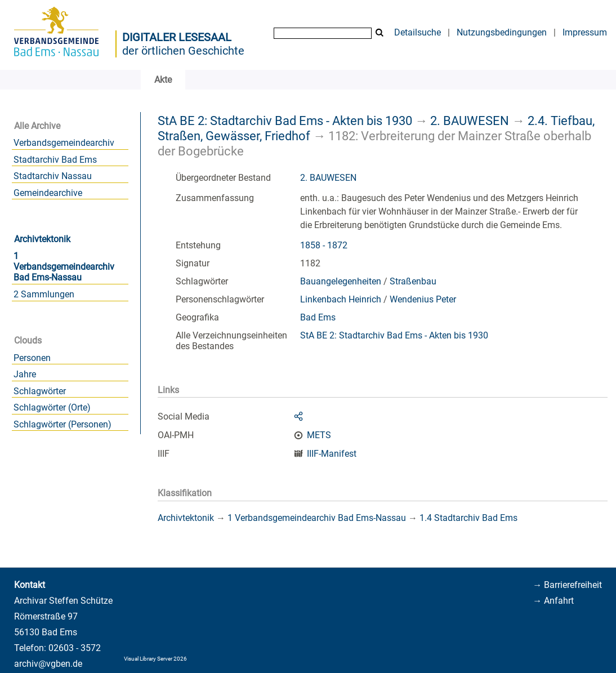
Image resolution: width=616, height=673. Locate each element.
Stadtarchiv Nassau (53, 176)
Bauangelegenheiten (341, 281)
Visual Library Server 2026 (155, 659)
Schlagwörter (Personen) (63, 424)
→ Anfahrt (553, 601)
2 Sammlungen (44, 294)
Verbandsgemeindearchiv (64, 143)
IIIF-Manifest (332, 454)
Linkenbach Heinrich (341, 299)
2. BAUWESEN (470, 121)
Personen (32, 358)
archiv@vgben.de (48, 664)
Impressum (585, 32)
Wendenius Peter (423, 299)
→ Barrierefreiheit (567, 585)
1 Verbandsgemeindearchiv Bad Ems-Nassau (64, 267)
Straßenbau (413, 281)
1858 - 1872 (324, 245)
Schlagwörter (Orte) (52, 407)
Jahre (25, 374)
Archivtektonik (42, 239)
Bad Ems (318, 317)
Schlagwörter (40, 391)
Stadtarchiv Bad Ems (55, 160)
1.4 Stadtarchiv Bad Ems (468, 518)
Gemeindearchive (48, 193)
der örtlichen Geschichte (183, 51)
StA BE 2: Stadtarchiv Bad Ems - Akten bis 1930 (285, 121)
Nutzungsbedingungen (502, 32)
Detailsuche (418, 32)
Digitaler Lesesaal (177, 37)
